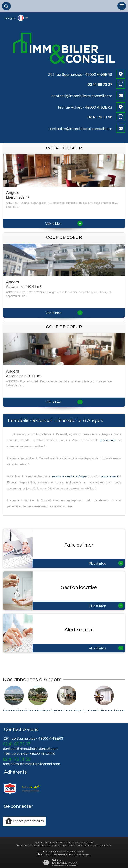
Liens (65, 846)
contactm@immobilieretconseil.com (80, 129)
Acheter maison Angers (38, 710)
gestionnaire (108, 440)
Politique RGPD (105, 846)
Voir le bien (64, 224)
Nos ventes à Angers (14, 710)
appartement (110, 476)
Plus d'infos (106, 563)
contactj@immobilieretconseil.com (82, 96)
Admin (72, 846)
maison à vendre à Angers (70, 476)
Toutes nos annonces (86, 846)
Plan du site (22, 846)
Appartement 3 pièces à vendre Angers (104, 710)
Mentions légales (37, 846)
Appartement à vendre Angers (67, 710)
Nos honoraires (53, 846)
